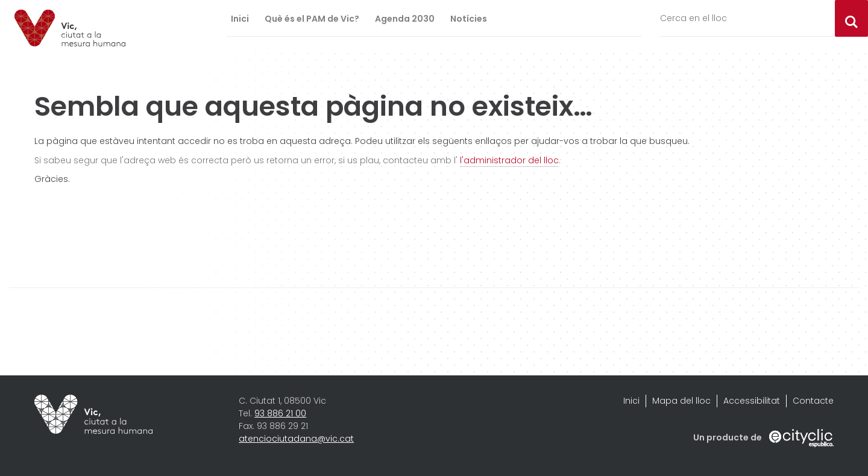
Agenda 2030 (405, 19)
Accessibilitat (752, 401)
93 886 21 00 (280, 413)
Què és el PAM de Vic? (312, 19)
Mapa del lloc (681, 401)
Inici (240, 19)
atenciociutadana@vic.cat (296, 439)
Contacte (813, 401)
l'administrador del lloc (509, 160)
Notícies (469, 19)
